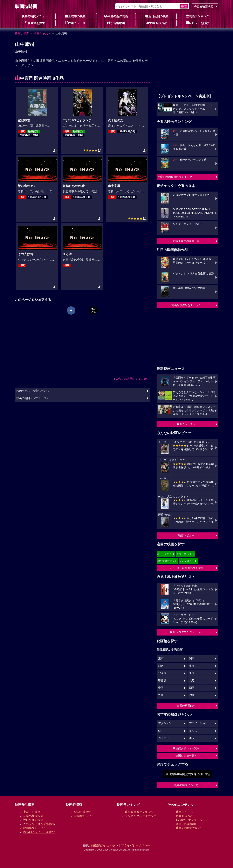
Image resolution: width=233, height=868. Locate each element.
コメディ (164, 738)
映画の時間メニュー (35, 16)
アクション (165, 723)
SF (160, 731)
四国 (192, 688)
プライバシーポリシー (136, 845)
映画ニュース (75, 23)
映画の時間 (22, 34)
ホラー (193, 738)
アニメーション (198, 723)
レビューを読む (197, 23)
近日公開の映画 (157, 16)
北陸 (192, 681)
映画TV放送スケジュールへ (186, 632)
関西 (161, 666)
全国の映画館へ (186, 706)
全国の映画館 (83, 812)
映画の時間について (186, 785)
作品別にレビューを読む (39, 832)
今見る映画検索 (204, 6)
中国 (161, 688)
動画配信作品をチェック (186, 305)
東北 (192, 673)
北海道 (162, 673)
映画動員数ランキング (139, 812)
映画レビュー (186, 535)
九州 (161, 695)
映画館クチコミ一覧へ (186, 748)
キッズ (193, 731)
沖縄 (192, 695)
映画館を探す (35, 23)
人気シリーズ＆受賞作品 (39, 824)
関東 (192, 659)
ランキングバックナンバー (142, 816)
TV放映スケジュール (189, 820)
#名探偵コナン (166, 561)
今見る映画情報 (186, 824)
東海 (192, 666)
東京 (161, 659)
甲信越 (162, 681)
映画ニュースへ (186, 424)
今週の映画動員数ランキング (175, 177)
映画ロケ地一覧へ (186, 756)
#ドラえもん (165, 554)
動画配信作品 (157, 23)
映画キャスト (42, 34)
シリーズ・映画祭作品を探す (186, 568)
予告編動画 (116, 23)
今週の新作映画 (116, 16)
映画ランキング (197, 16)
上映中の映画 (75, 16)
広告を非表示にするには (131, 379)
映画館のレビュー (85, 816)
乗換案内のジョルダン (104, 845)
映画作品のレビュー (36, 828)
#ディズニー (187, 561)
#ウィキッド (184, 554)
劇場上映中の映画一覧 (186, 241)
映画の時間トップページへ (33, 398)
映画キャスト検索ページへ (33, 391)
